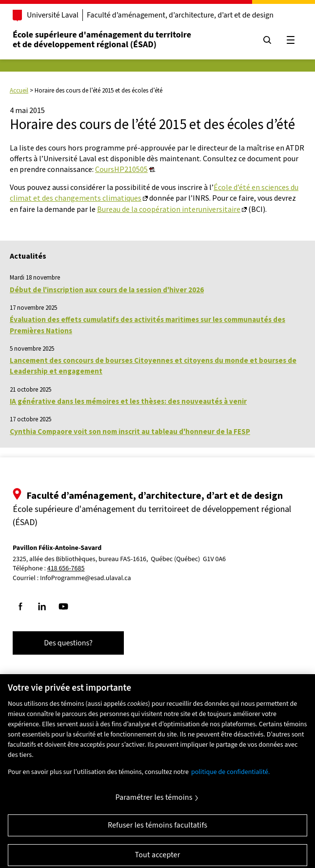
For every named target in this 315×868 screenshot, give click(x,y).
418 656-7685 (66, 569)
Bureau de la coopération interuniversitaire (169, 209)
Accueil (19, 90)
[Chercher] (267, 40)
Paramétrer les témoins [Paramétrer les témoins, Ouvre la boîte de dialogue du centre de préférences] (154, 803)
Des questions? (68, 643)
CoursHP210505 (121, 169)
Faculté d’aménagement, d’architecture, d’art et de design (180, 15)
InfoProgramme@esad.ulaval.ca (86, 578)
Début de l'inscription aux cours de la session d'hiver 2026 (107, 290)
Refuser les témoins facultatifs (157, 831)
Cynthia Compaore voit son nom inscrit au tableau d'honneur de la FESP (130, 431)
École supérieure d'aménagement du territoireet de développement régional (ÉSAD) (102, 40)
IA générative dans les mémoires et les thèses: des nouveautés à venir (128, 401)
